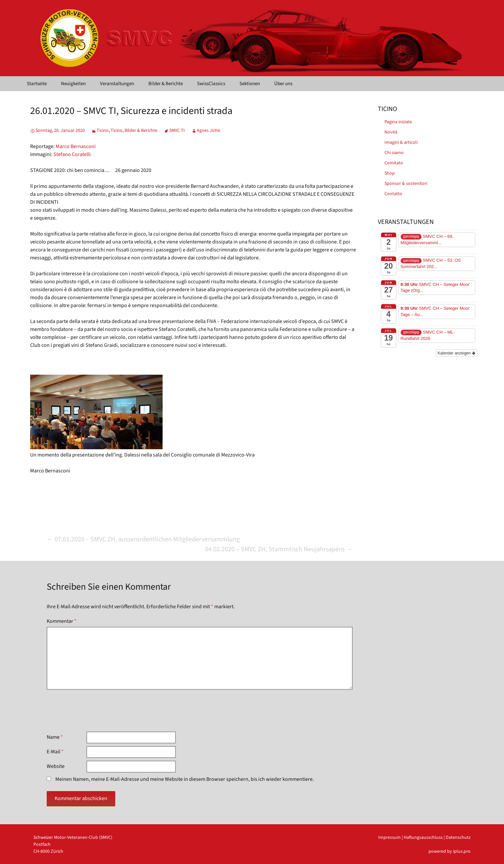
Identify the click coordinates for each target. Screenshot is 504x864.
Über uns (283, 84)
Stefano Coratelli (72, 154)
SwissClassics (211, 84)
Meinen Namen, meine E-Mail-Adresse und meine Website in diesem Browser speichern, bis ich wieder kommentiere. (185, 779)
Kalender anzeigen (456, 353)
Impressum (389, 837)
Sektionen (250, 84)
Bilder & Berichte (166, 84)
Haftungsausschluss (423, 837)
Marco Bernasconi (76, 146)
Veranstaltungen (117, 84)
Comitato (394, 163)
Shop (390, 173)
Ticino (103, 131)
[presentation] (97, 711)
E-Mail (55, 752)
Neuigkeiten (73, 84)
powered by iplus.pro (450, 851)
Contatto (393, 194)
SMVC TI (177, 131)
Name (55, 737)
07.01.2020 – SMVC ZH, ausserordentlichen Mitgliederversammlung (143, 539)
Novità (391, 132)
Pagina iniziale (398, 122)
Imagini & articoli (401, 142)
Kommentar (62, 621)
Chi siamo (394, 153)
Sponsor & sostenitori (406, 184)
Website (56, 766)
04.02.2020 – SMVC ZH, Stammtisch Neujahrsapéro (279, 549)
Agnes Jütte (208, 131)
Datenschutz (458, 837)
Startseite (37, 84)
